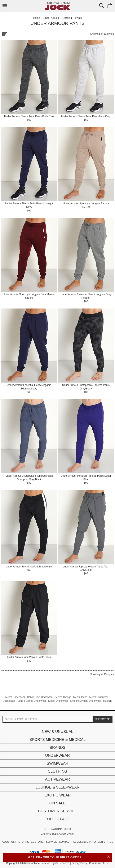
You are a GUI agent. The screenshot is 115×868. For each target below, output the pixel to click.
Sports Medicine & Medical (57, 740)
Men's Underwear (15, 697)
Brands (57, 748)
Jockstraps (9, 701)
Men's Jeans (80, 697)
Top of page (57, 819)
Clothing (57, 771)
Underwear (58, 755)
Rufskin (107, 701)
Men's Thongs (63, 697)
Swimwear (57, 763)
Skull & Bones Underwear (32, 701)
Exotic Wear (57, 795)
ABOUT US (8, 842)
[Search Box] (102, 6)
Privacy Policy (79, 863)
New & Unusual (57, 732)
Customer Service (57, 811)
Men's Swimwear (99, 697)
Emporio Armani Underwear (86, 701)
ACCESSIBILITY (82, 842)
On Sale (57, 803)
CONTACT (65, 842)
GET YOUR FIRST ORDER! (70, 857)
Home (37, 18)
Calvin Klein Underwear (40, 697)
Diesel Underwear (58, 701)
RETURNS (23, 842)
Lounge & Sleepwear (57, 787)
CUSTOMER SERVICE (44, 842)
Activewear (57, 779)
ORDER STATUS (103, 842)
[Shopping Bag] (110, 5)
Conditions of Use (99, 863)
